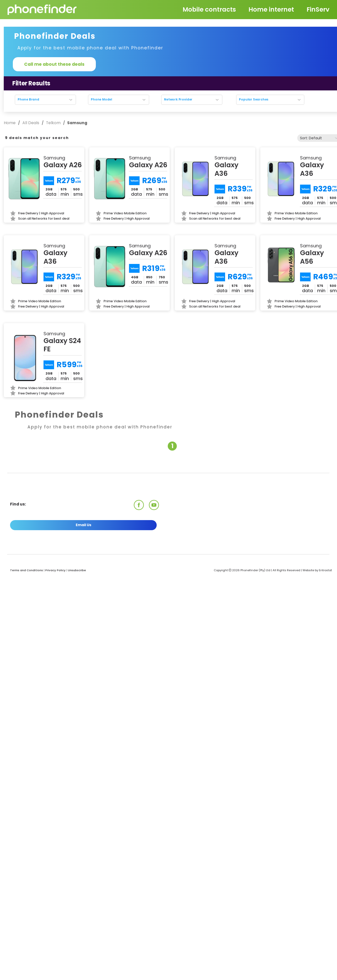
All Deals (31, 123)
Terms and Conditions (27, 570)
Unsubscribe (77, 570)
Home (10, 123)
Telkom (53, 123)
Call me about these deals (54, 64)
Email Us (83, 525)
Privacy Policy (55, 570)
